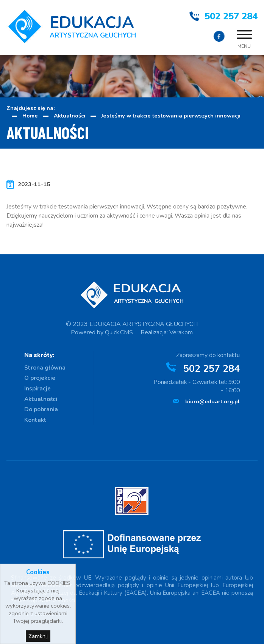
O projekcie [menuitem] (40, 378)
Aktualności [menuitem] (41, 399)
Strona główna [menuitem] (45, 368)
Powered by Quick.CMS (102, 332)
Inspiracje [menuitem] (37, 389)
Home (30, 116)
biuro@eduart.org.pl (212, 401)
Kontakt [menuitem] (35, 420)
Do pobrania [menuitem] (41, 409)
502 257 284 (231, 16)
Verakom (181, 332)
